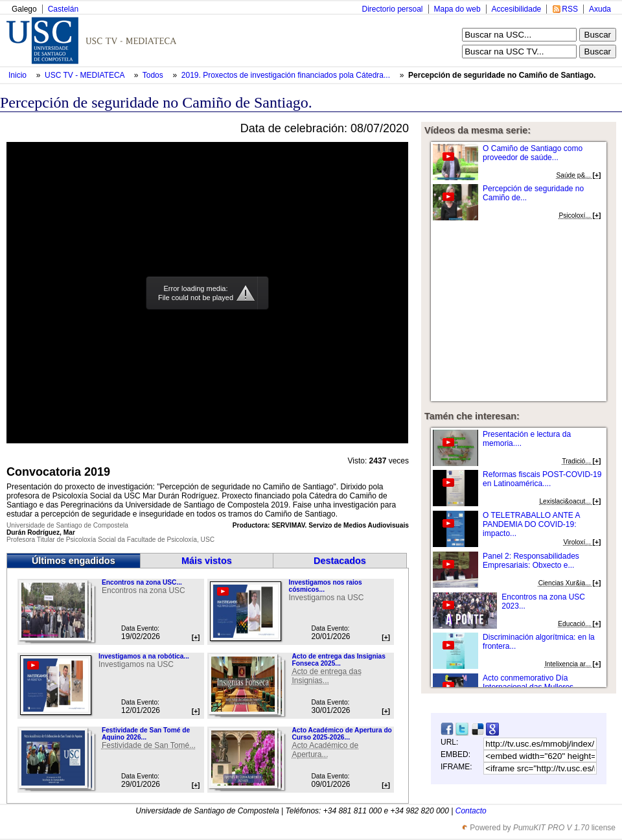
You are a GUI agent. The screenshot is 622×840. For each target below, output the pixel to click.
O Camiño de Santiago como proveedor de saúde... (533, 153)
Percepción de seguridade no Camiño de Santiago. (502, 75)
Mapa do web (457, 9)
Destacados (340, 561)
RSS (570, 9)
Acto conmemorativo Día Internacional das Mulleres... (531, 682)
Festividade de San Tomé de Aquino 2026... (146, 734)
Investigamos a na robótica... (144, 656)
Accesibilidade (517, 9)
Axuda (600, 9)
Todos (154, 75)
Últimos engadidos (74, 561)
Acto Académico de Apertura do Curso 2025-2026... (341, 734)
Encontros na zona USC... (142, 582)
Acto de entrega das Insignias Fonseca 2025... (338, 660)
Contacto (471, 811)
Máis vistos (207, 561)
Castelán (63, 9)
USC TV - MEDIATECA (86, 75)
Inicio (18, 75)
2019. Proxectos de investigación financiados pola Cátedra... (286, 75)
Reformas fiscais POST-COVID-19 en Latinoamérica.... (542, 479)
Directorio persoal (392, 9)
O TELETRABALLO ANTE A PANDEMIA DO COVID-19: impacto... (531, 524)
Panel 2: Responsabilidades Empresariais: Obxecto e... (531, 561)
